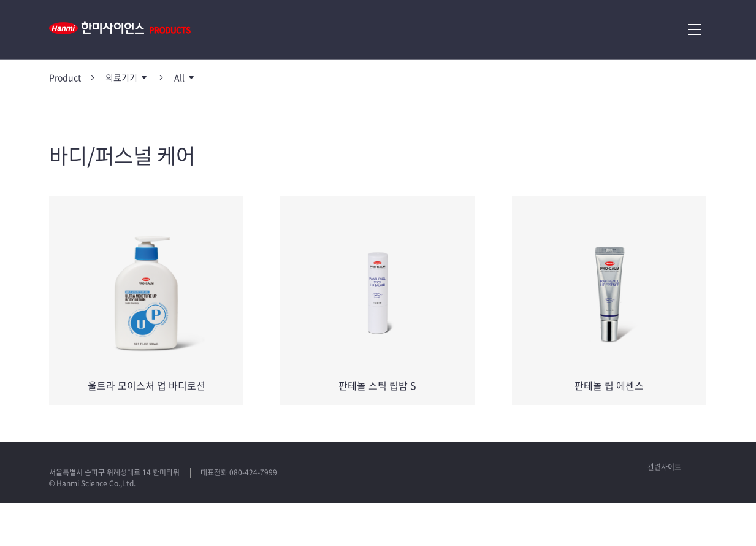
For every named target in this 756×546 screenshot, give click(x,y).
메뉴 (695, 29)
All (179, 77)
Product (65, 77)
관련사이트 (664, 467)
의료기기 (121, 77)
